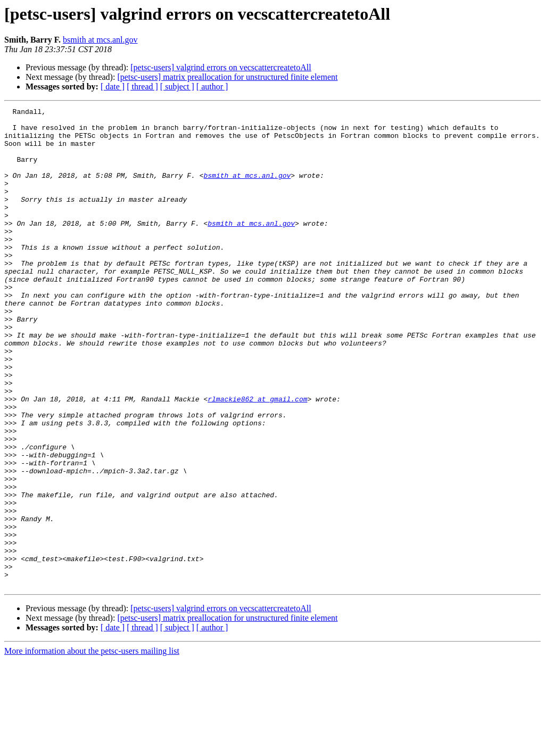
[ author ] (212, 87)
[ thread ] (142, 87)
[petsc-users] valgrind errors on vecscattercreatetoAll (221, 67)
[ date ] (113, 87)
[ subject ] (177, 87)
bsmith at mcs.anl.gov (100, 40)
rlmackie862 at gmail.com (257, 458)
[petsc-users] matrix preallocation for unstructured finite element (227, 77)
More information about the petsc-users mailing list (92, 747)
